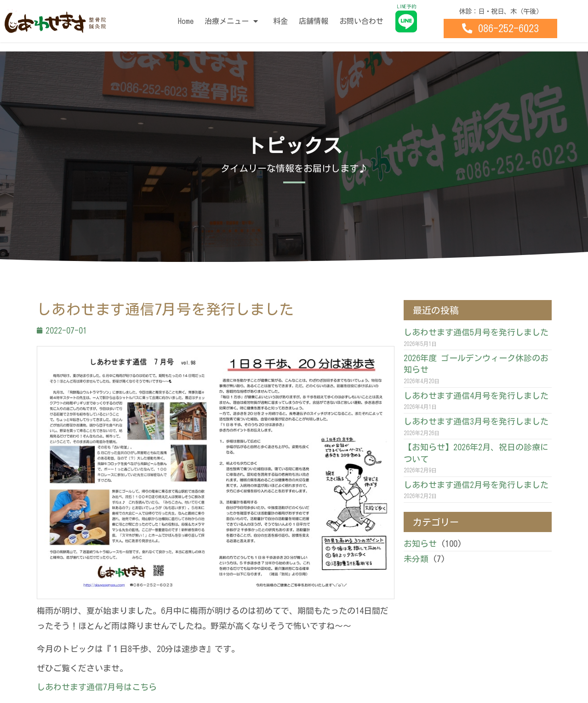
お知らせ (420, 544)
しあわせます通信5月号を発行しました (476, 332)
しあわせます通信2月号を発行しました (476, 485)
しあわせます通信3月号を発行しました (476, 421)
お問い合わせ (361, 21)
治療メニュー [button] (233, 21)
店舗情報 (314, 21)
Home (186, 21)
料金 (280, 21)
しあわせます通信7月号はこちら (97, 687)
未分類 (416, 559)
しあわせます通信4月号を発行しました (476, 396)
